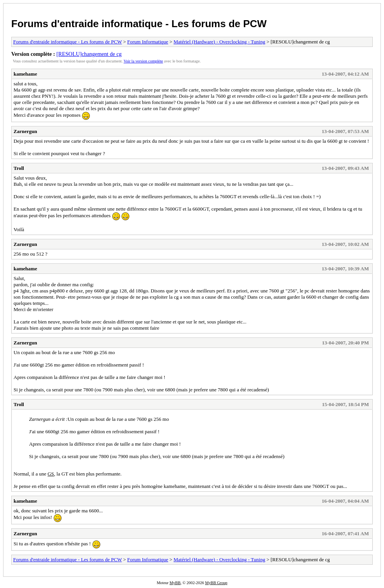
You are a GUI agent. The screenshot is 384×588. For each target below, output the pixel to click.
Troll (19, 168)
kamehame (25, 74)
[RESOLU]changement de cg (89, 54)
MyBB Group (216, 583)
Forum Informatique (148, 42)
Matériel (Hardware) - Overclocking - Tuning (219, 42)
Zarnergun (25, 131)
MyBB (175, 583)
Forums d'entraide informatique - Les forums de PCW (139, 24)
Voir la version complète (143, 61)
